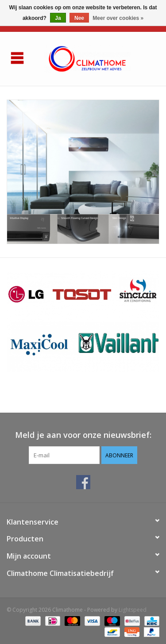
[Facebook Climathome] (83, 482)
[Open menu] (17, 57)
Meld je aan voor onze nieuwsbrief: (83, 435)
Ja (58, 18)
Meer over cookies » (118, 18)
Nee (79, 18)
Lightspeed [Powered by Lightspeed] (133, 610)
